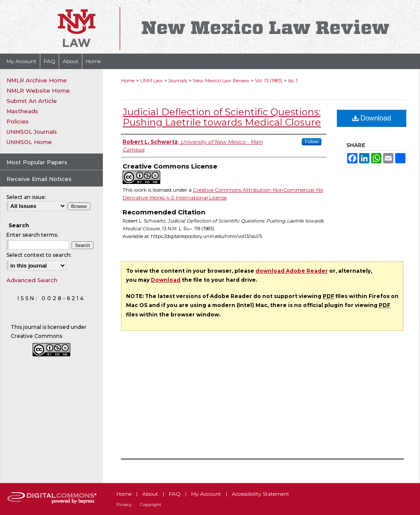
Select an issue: (26, 197)
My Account (206, 494)
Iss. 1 (293, 81)
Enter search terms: (32, 235)
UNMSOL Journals (32, 132)
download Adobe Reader (292, 271)
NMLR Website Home (38, 90)
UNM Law (151, 81)
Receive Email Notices (39, 179)
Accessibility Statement (261, 494)
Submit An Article (32, 101)
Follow (312, 142)
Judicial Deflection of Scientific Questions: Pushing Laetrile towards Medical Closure (222, 117)
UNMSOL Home (29, 142)
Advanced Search (32, 280)
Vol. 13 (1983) (269, 81)
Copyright (150, 504)
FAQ (175, 494)
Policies (18, 121)
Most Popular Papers (37, 162)
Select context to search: (39, 255)
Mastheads (22, 111)
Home (128, 81)
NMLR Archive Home (37, 80)
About (150, 494)
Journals (178, 81)
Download (372, 118)
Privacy (124, 504)
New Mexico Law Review (221, 81)
